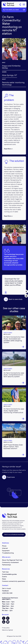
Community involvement (10, 562)
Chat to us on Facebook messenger (14, 534)
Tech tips (5, 572)
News (4, 579)
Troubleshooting (8, 553)
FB (8, 618)
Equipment (6, 551)
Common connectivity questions (13, 581)
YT (8, 622)
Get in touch (6, 588)
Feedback (5, 591)
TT (4, 618)
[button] (26, 292)
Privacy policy (6, 628)
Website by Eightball (7, 630)
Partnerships (6, 565)
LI (4, 622)
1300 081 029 (7, 593)
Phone (4, 546)
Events (4, 577)
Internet (5, 548)
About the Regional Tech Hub (12, 560)
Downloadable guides (9, 574)
